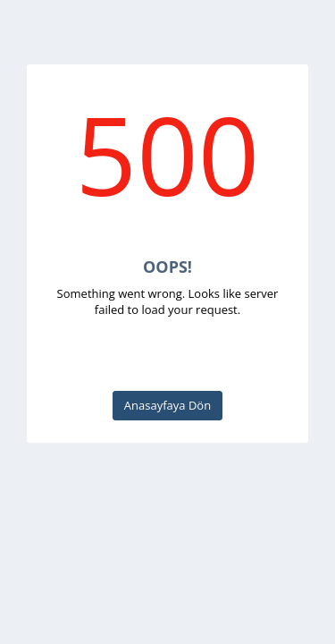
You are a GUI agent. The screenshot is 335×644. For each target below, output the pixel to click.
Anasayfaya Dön (167, 405)
